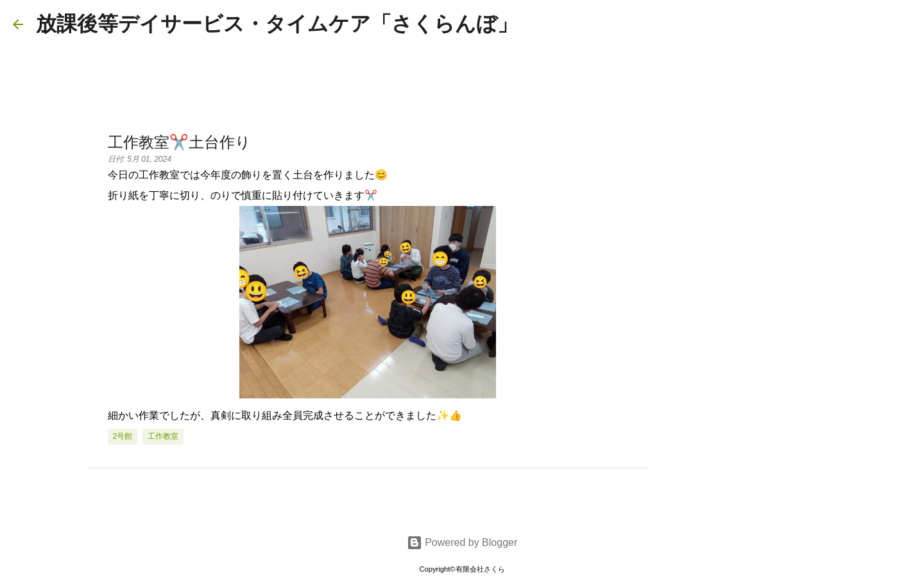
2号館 (123, 436)
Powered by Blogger (462, 542)
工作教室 (163, 436)
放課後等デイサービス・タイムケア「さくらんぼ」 (277, 24)
